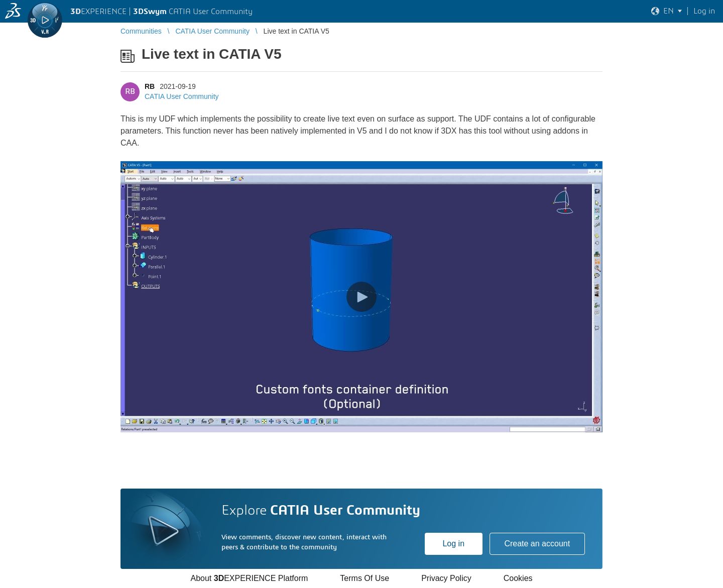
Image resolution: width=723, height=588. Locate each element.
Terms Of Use (365, 578)
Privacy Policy (446, 578)
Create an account (537, 544)
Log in (453, 544)
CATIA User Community (182, 96)
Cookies (518, 578)
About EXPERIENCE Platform (249, 578)
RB (150, 86)
